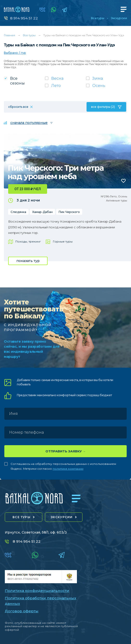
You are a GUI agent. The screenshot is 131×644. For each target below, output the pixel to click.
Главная (9, 35)
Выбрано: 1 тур (15, 53)
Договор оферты (22, 611)
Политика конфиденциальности (37, 591)
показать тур (28, 261)
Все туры (97, 18)
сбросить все (18, 107)
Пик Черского (69, 212)
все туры (22, 517)
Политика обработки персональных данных (41, 601)
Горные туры (63, 241)
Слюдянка (18, 212)
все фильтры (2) (103, 107)
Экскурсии (119, 18)
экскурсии (62, 517)
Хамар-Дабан (42, 212)
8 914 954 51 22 (24, 18)
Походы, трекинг (28, 241)
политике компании (68, 469)
